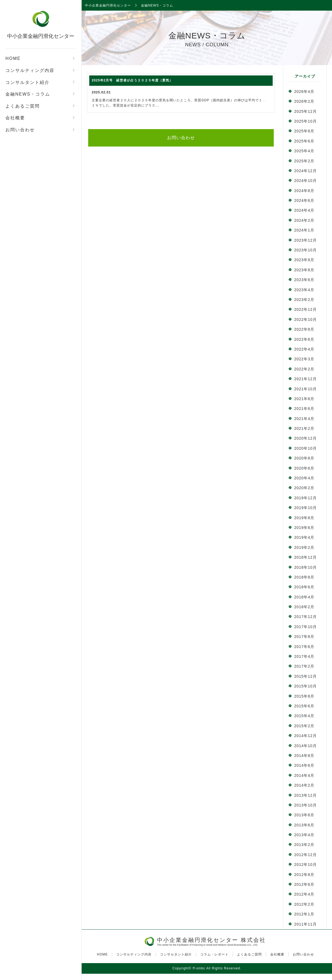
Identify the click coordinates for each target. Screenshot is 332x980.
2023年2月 (304, 300)
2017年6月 (304, 647)
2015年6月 (304, 706)
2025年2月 (304, 161)
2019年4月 (304, 537)
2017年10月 (305, 627)
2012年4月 (304, 894)
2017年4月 (304, 656)
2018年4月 (304, 597)
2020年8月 (304, 458)
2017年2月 (304, 666)
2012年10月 (305, 865)
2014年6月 (304, 765)
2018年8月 (304, 577)
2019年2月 (304, 547)
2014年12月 (305, 736)
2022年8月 (304, 329)
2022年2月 (304, 369)
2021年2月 (304, 428)
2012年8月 (304, 875)
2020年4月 (304, 478)
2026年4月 (304, 92)
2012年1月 (304, 914)
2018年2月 (304, 607)
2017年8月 (304, 637)
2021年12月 (305, 379)
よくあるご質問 (23, 106)
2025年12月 (305, 111)
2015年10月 (305, 686)
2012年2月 (304, 904)
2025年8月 (304, 131)
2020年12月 (305, 438)
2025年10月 (305, 121)
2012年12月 (305, 855)
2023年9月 (304, 260)
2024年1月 (304, 230)
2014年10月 (305, 746)
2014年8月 (304, 756)
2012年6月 (304, 884)
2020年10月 (305, 448)
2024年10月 (305, 181)
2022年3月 (304, 359)
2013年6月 (304, 825)
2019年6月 (304, 528)
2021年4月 (304, 419)
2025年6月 (304, 141)
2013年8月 (304, 815)
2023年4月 (304, 290)
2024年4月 (304, 210)
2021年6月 (304, 409)
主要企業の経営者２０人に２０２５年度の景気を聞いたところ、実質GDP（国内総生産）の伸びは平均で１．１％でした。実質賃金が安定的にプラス (181, 91)
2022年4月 (304, 349)
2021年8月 (304, 399)
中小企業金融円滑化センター (41, 36)
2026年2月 (304, 101)
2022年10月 (305, 319)
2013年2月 (304, 845)
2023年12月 (305, 240)
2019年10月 (305, 508)
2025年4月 (304, 151)
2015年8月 (304, 696)
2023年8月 (304, 270)
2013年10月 (305, 805)
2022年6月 (304, 339)
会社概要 (15, 118)
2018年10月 (305, 567)
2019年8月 (304, 518)
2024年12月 (305, 171)
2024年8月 (304, 191)
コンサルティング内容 (30, 70)
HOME (13, 58)
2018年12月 (305, 557)
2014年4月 (304, 775)
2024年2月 (304, 220)
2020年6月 (304, 468)
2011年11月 (305, 924)
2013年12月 (305, 795)
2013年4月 (304, 835)
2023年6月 (304, 280)
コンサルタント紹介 (27, 82)
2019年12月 (305, 498)
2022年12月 (305, 309)
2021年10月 (305, 389)
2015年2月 (304, 726)
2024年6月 (304, 200)
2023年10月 (305, 250)
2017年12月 (305, 617)
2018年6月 (304, 587)
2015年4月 (304, 716)
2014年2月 (304, 785)
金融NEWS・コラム (28, 94)
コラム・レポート (214, 954)
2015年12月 (305, 676)
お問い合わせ (20, 130)
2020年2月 (304, 488)
